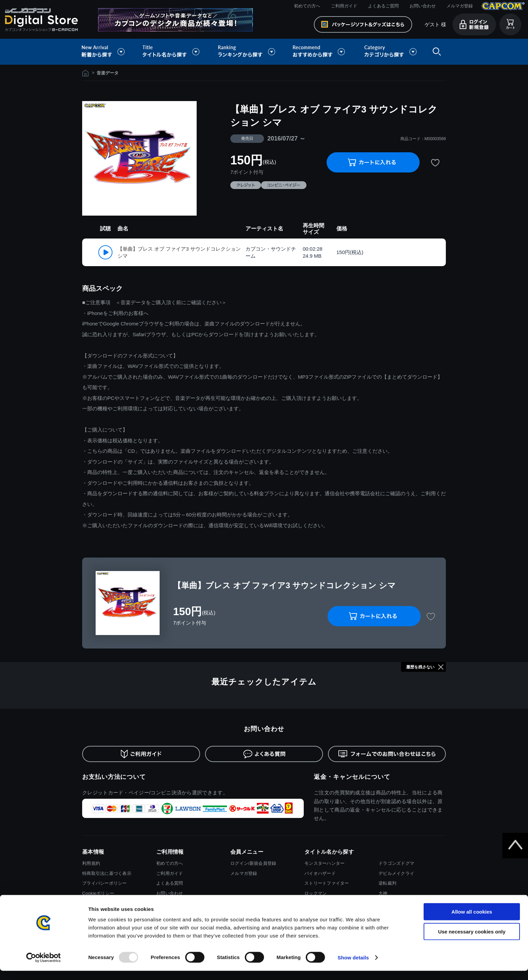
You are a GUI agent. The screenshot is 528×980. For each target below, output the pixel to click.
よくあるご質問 (383, 6)
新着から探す (108, 52)
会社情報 (91, 903)
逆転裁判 (387, 883)
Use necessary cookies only (472, 941)
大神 (383, 893)
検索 (435, 52)
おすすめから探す (320, 52)
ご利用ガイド (344, 6)
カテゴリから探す (390, 52)
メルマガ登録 (460, 6)
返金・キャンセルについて (352, 777)
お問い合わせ (423, 6)
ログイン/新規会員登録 (253, 863)
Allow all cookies (472, 921)
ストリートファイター (327, 883)
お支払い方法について (114, 777)
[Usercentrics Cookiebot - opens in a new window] (44, 967)
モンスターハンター (324, 863)
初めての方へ (307, 6)
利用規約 (91, 863)
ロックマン (316, 893)
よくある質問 (170, 883)
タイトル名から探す (172, 52)
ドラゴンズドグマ (396, 863)
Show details (353, 967)
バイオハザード (320, 873)
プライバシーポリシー (105, 883)
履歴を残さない (420, 667)
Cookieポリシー (98, 893)
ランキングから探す (247, 52)
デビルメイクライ (396, 873)
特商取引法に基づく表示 (107, 873)
